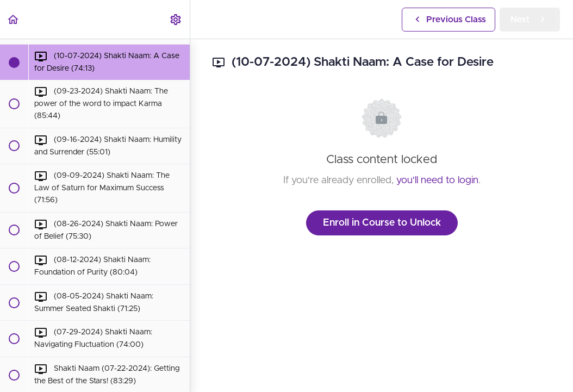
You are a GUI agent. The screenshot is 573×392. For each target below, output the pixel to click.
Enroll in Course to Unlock (382, 223)
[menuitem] (176, 19)
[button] (14, 19)
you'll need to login (437, 181)
